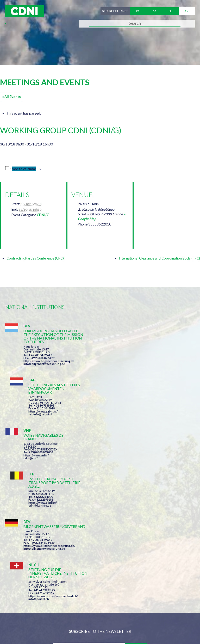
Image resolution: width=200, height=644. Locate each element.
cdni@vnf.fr (31, 408)
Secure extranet (115, 11)
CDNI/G (43, 215)
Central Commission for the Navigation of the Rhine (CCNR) (66, 609)
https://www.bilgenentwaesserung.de (49, 361)
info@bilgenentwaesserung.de (44, 364)
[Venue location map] (165, 210)
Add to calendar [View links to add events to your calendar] (24, 169)
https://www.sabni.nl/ (138, 357)
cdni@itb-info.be (135, 412)
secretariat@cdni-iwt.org (127, 582)
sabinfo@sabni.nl (135, 360)
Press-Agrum (43, 630)
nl (170, 11)
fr (138, 11)
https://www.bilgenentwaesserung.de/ (49, 452)
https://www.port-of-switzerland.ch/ (148, 459)
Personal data (173, 609)
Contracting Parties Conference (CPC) (35, 258)
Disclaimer (142, 609)
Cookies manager (23, 620)
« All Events (11, 97)
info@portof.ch (134, 462)
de (154, 11)
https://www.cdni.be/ (138, 409)
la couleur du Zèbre (86, 630)
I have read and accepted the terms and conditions (102, 521)
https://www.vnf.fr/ (36, 405)
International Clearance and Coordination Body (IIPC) (159, 258)
